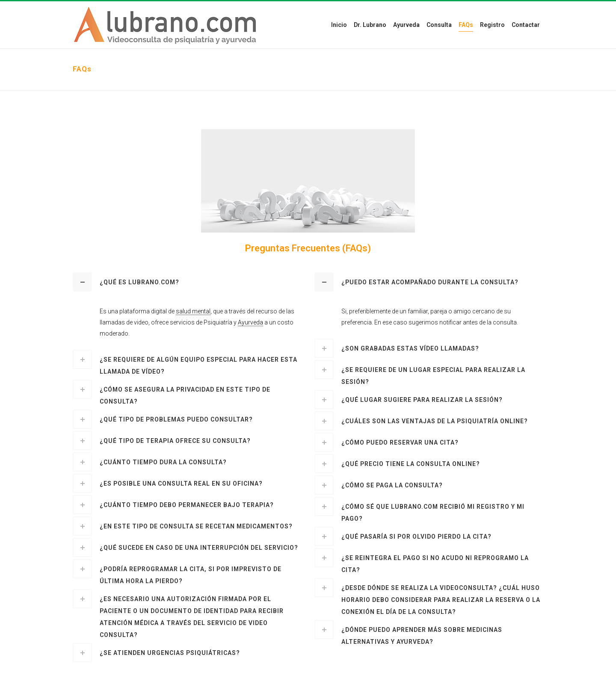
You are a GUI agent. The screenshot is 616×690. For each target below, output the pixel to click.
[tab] (187, 282)
